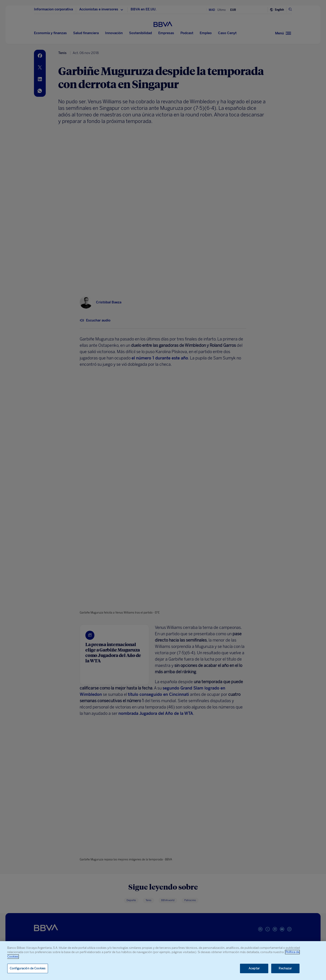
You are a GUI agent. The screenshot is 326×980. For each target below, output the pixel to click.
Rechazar (285, 968)
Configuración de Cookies (28, 968)
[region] (163, 961)
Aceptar (254, 968)
